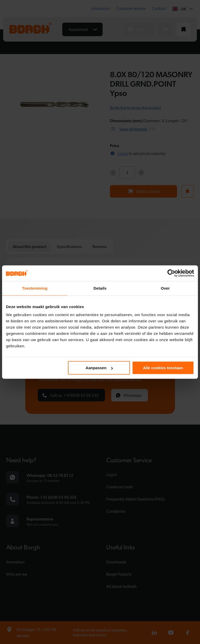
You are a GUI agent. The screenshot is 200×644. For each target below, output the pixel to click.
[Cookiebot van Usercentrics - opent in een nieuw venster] (171, 273)
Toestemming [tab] (35, 288)
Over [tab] (165, 288)
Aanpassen (99, 368)
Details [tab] (100, 288)
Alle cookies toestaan (163, 368)
